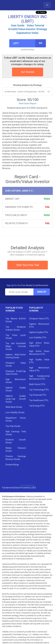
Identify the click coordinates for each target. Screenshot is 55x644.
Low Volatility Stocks (15, 412)
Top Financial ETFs (38, 395)
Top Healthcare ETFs (39, 400)
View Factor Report (28, 103)
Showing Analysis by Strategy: (28, 85)
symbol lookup (27, 50)
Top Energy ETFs (37, 406)
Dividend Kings (12, 465)
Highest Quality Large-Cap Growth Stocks (16, 399)
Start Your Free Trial (28, 265)
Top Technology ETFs (39, 390)
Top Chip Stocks (13, 426)
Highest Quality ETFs (39, 332)
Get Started (28, 72)
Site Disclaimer (28, 485)
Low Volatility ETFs (38, 338)
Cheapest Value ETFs (39, 319)
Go (41, 43)
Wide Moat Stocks (14, 407)
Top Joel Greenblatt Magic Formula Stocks (16, 346)
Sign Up (42, 292)
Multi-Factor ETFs (37, 384)
